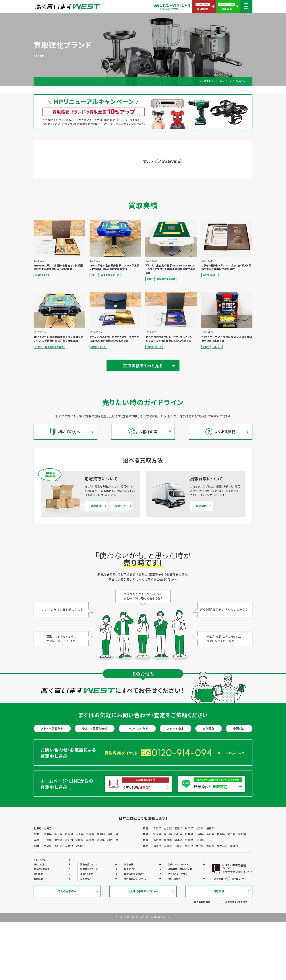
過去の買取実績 (202, 902)
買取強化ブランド (213, 81)
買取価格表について (134, 874)
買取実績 (219, 891)
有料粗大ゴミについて (135, 879)
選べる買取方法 (41, 869)
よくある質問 (87, 874)
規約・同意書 (174, 879)
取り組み (236, 879)
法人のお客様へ (67, 891)
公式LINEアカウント (178, 864)
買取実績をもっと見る (143, 365)
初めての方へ (40, 864)
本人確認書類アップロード (143, 891)
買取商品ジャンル (89, 864)
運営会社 (219, 879)
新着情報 (129, 864)
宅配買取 (96, 506)
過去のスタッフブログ (236, 902)
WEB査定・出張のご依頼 (180, 869)
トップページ (40, 860)
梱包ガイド (121, 506)
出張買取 (201, 506)
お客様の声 (86, 879)
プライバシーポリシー (179, 874)
